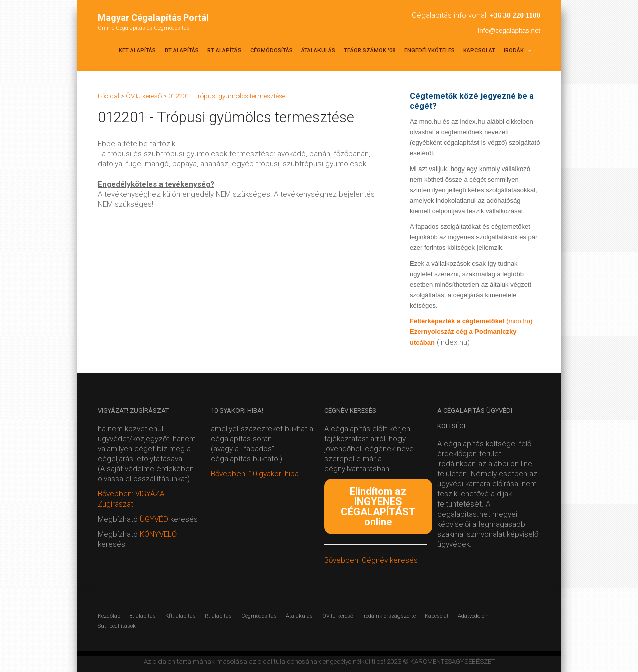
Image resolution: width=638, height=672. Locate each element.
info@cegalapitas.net (509, 30)
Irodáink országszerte (389, 616)
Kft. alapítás (180, 616)
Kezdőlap (109, 616)
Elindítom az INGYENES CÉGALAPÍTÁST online (378, 507)
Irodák (518, 51)
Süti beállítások (117, 626)
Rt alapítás (224, 51)
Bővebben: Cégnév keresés (371, 560)
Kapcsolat (479, 51)
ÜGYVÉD (154, 519)
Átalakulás (318, 51)
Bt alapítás (182, 51)
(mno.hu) (519, 321)
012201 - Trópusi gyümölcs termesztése (227, 96)
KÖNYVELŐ (158, 534)
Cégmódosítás (271, 51)
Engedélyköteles (429, 51)
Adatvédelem (474, 616)
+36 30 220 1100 (515, 15)
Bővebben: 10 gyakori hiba (255, 474)
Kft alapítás (137, 51)
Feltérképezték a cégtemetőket (458, 321)
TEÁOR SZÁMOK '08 (370, 51)
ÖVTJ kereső (338, 616)
